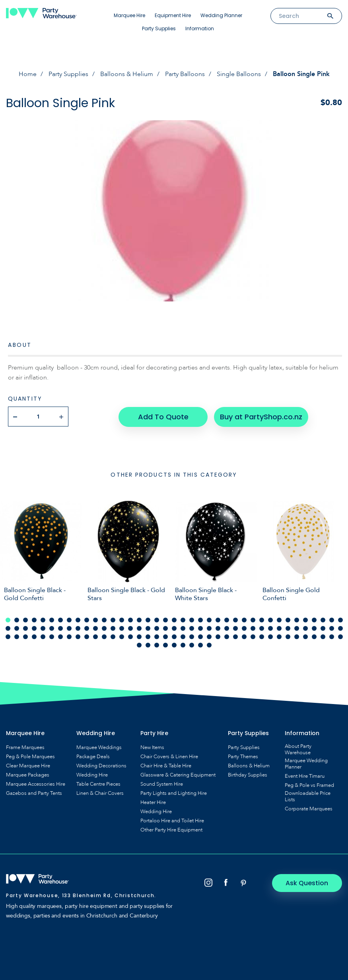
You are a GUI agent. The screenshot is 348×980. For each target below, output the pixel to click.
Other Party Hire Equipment (171, 829)
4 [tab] (34, 620)
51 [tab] (104, 628)
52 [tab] (113, 628)
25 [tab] (218, 620)
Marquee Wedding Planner (306, 763)
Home (28, 74)
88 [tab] (87, 636)
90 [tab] (104, 636)
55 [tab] (139, 628)
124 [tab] (192, 645)
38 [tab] (332, 620)
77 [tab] (332, 628)
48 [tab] (78, 628)
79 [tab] (8, 636)
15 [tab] (130, 620)
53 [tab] (122, 628)
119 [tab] (148, 645)
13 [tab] (113, 620)
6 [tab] (52, 620)
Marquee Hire (129, 15)
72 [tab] (288, 628)
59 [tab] (174, 628)
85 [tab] (60, 636)
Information (200, 28)
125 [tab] (200, 645)
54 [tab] (130, 628)
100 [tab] (192, 636)
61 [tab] (192, 628)
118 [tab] (139, 645)
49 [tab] (87, 628)
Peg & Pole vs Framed (309, 785)
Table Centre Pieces (98, 784)
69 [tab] (262, 628)
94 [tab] (139, 636)
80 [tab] (17, 636)
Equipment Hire (173, 15)
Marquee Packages (28, 775)
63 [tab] (209, 628)
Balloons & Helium (127, 74)
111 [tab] (288, 636)
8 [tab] (69, 620)
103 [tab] (218, 636)
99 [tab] (183, 636)
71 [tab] (279, 628)
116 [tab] (332, 636)
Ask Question (308, 882)
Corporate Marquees (309, 808)
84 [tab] (52, 636)
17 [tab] (148, 620)
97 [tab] (165, 636)
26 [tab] (227, 620)
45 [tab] (52, 628)
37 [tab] (323, 620)
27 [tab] (235, 620)
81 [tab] (25, 636)
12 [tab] (104, 620)
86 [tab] (69, 636)
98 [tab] (174, 636)
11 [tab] (95, 620)
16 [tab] (139, 620)
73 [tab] (297, 628)
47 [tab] (69, 628)
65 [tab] (227, 628)
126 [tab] (209, 645)
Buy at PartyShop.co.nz (261, 416)
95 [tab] (148, 636)
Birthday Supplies (248, 775)
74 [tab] (305, 628)
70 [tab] (270, 628)
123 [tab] (183, 645)
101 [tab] (200, 636)
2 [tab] (17, 620)
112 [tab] (297, 636)
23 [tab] (200, 620)
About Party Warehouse (298, 749)
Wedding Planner (221, 15)
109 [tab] (270, 636)
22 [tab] (192, 620)
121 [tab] (165, 645)
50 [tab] (95, 628)
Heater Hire (153, 802)
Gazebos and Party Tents (34, 793)
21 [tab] (183, 620)
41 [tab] (17, 628)
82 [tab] (34, 636)
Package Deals (93, 756)
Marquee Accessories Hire (36, 784)
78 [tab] (340, 628)
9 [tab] (78, 620)
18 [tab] (157, 620)
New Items (152, 747)
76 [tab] (323, 628)
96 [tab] (157, 636)
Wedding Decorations (101, 765)
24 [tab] (209, 620)
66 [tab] (235, 628)
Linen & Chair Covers (100, 793)
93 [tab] (130, 636)
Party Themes (243, 756)
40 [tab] (8, 628)
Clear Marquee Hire (28, 765)
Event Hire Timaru (305, 776)
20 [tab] (174, 620)
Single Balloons (239, 74)
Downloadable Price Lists (308, 796)
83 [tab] (43, 636)
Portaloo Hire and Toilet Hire (172, 820)
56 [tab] (148, 628)
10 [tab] (87, 620)
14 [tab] (122, 620)
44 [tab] (43, 628)
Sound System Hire (162, 784)
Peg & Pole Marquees (30, 756)
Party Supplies (159, 28)
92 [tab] (122, 636)
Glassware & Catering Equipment (178, 775)
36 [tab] (314, 620)
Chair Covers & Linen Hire (169, 756)
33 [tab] (288, 620)
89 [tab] (95, 636)
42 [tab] (25, 628)
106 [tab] (244, 636)
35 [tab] (305, 620)
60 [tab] (183, 628)
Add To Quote (163, 416)
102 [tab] (209, 636)
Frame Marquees (25, 747)
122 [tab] (174, 645)
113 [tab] (305, 636)
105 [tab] (235, 636)
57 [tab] (157, 628)
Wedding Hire (92, 775)
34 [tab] (297, 620)
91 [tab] (113, 636)
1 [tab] (8, 620)
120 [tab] (157, 645)
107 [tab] (253, 636)
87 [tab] (78, 636)
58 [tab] (165, 628)
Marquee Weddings (99, 747)
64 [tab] (218, 628)
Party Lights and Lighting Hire (174, 793)
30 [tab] (262, 620)
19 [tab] (165, 620)
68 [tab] (253, 628)
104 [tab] (227, 636)
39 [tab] (340, 620)
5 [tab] (43, 620)
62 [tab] (200, 628)
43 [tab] (34, 628)
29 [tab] (253, 620)
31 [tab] (270, 620)
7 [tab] (60, 620)
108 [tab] (262, 636)
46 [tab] (60, 628)
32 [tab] (279, 620)
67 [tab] (244, 628)
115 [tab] (323, 636)
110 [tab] (279, 636)
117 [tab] (340, 636)
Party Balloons (185, 74)
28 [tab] (244, 620)
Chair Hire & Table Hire (166, 765)
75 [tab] (314, 628)
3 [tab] (25, 620)
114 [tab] (314, 636)
